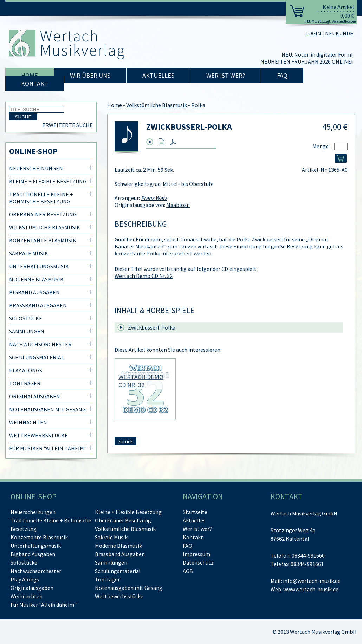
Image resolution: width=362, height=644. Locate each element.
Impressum (196, 554)
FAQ (282, 75)
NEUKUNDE (339, 33)
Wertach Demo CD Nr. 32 (144, 276)
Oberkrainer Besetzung (43, 214)
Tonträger (25, 383)
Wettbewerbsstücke (38, 435)
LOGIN (313, 33)
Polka (198, 105)
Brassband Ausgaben (38, 305)
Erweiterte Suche (67, 125)
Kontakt (35, 83)
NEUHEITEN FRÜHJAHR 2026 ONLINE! (306, 61)
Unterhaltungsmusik (39, 266)
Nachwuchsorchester (40, 344)
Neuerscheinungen (36, 168)
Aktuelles (158, 75)
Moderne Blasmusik (36, 279)
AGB (188, 571)
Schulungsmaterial (37, 357)
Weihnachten (28, 422)
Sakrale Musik (29, 253)
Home (30, 75)
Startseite (195, 512)
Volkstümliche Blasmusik (45, 227)
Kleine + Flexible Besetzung (48, 181)
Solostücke (26, 318)
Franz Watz (154, 198)
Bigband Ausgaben (34, 292)
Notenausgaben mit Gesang (47, 409)
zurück (125, 441)
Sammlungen (27, 331)
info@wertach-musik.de (312, 581)
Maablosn (178, 205)
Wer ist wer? (226, 75)
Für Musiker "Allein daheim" (48, 448)
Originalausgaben (35, 396)
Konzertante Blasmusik (43, 240)
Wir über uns (90, 75)
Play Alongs (26, 370)
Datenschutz (198, 562)
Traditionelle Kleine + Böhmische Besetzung (41, 198)
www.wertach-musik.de (311, 589)
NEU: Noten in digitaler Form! (317, 54)
